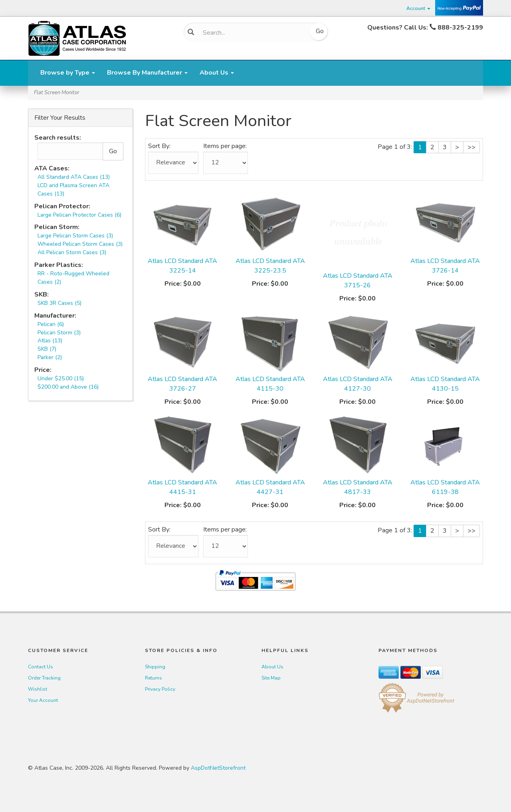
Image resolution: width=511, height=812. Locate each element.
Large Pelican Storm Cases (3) (75, 236)
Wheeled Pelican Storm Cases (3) (80, 244)
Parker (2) (50, 357)
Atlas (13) (50, 341)
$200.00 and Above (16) (68, 387)
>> (471, 147)
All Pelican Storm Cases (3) (72, 252)
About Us (217, 73)
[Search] (253, 33)
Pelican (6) (51, 324)
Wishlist (38, 689)
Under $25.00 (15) (61, 378)
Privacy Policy (160, 689)
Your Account (43, 700)
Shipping (155, 667)
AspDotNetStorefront (218, 768)
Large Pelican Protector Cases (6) (79, 215)
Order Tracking (44, 678)
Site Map (271, 678)
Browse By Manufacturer (147, 73)
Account (418, 8)
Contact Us (41, 667)
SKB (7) (47, 349)
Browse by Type (68, 73)
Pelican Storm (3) (59, 333)
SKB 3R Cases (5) (59, 303)
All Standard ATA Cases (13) (74, 177)
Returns (153, 678)
